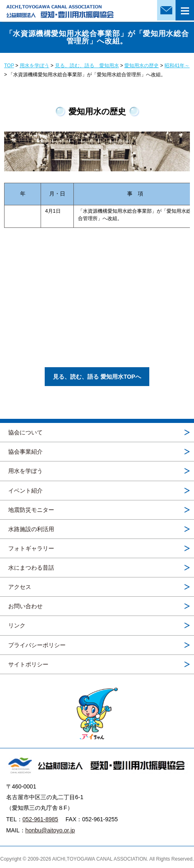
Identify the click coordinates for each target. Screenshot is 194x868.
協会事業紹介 (25, 452)
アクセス (20, 587)
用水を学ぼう (25, 471)
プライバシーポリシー (37, 645)
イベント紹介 (25, 491)
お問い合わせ (25, 606)
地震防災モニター (31, 510)
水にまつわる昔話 (31, 568)
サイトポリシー (28, 664)
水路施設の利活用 (31, 529)
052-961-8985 (40, 819)
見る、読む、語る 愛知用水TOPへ (97, 377)
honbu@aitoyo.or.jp (50, 830)
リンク (17, 625)
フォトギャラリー (31, 548)
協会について (25, 432)
